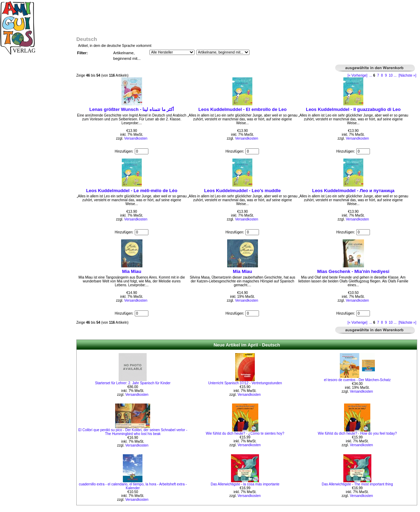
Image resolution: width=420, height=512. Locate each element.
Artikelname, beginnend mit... (127, 56)
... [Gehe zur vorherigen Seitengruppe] (371, 75)
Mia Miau (132, 271)
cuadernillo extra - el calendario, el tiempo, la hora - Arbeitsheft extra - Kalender (133, 486)
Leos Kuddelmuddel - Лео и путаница (353, 191)
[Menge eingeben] (142, 151)
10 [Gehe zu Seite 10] (391, 75)
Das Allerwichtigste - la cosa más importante (245, 484)
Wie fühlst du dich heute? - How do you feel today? (357, 433)
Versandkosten (136, 138)
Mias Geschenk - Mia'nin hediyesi (353, 271)
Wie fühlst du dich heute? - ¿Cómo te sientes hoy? (245, 433)
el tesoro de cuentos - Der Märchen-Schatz (358, 380)
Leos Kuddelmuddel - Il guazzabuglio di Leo (353, 109)
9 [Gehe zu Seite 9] (386, 75)
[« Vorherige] (358, 75)
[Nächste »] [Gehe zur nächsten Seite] (408, 75)
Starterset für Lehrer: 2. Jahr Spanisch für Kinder (133, 383)
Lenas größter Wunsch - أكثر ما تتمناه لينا (132, 109)
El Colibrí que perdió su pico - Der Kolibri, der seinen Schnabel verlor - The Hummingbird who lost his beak (133, 432)
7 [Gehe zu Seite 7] (378, 75)
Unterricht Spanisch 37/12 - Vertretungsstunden (245, 383)
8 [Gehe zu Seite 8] (382, 75)
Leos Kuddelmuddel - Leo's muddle (242, 191)
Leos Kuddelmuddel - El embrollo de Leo (243, 109)
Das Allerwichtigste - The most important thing (357, 484)
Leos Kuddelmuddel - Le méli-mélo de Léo (132, 191)
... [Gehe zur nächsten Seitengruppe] (395, 75)
